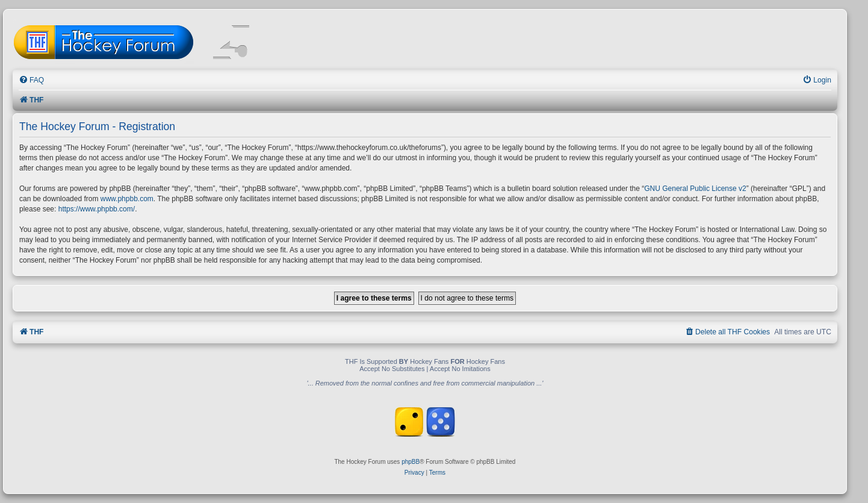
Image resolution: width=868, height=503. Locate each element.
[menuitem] (31, 80)
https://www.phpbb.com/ (97, 209)
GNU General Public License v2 (695, 189)
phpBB (411, 462)
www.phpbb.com (127, 199)
